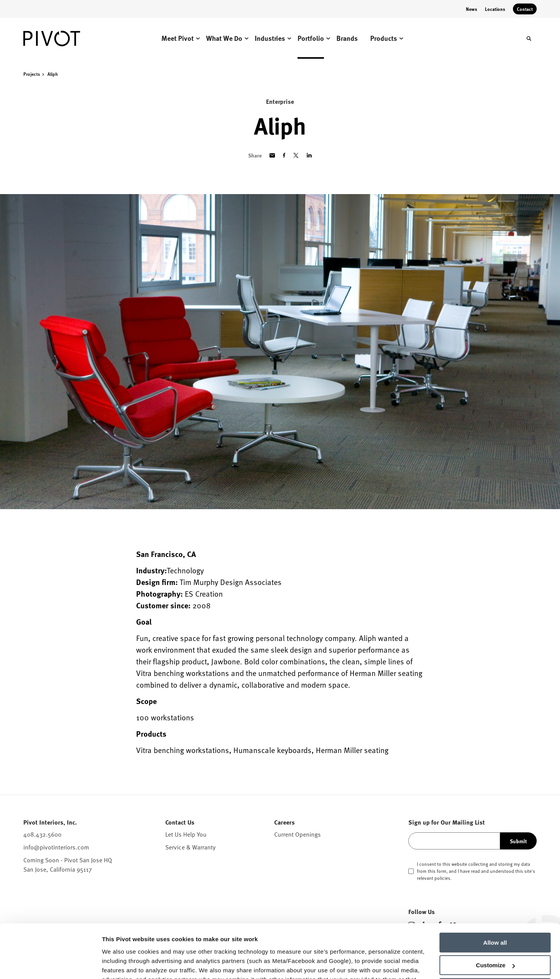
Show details (120, 964)
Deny (495, 941)
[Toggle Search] (529, 39)
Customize (495, 919)
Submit (518, 841)
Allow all (495, 896)
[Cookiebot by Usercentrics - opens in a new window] (50, 964)
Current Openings (297, 834)
